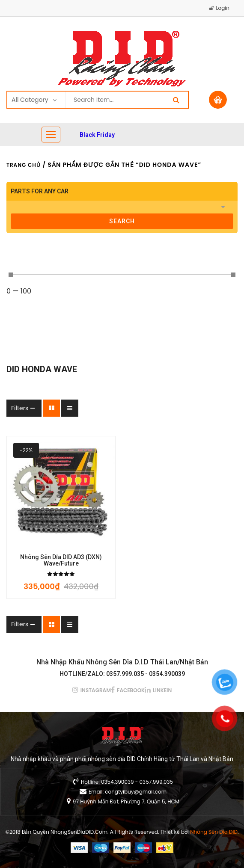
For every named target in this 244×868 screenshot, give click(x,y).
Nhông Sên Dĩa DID (214, 832)
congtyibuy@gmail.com (136, 792)
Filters (20, 408)
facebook (131, 690)
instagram (96, 690)
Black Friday (97, 135)
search (122, 221)
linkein (162, 690)
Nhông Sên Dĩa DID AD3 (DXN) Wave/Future (61, 560)
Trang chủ (24, 165)
